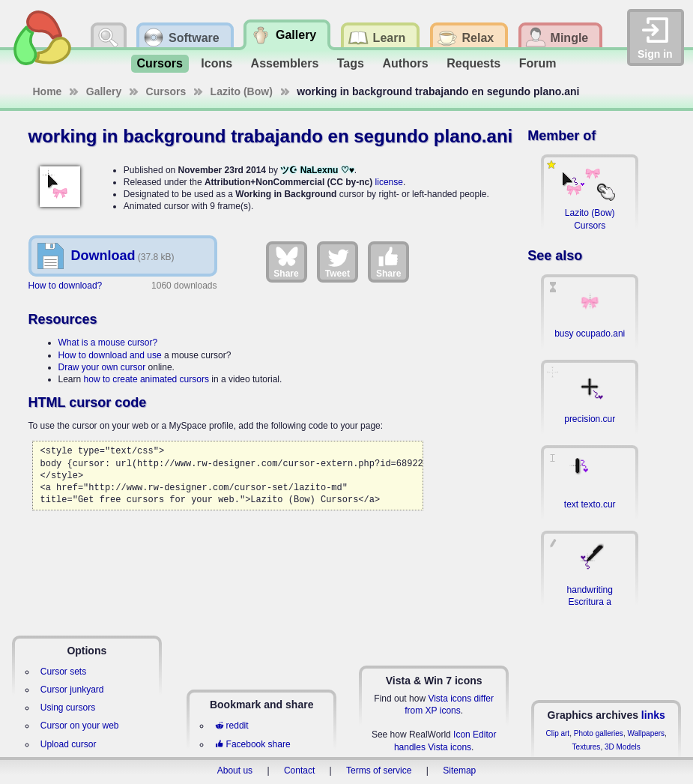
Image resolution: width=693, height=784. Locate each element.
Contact (299, 771)
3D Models (623, 747)
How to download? (66, 286)
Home (48, 91)
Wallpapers (646, 733)
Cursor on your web (80, 726)
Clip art (557, 733)
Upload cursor (69, 744)
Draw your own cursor (102, 367)
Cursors (160, 63)
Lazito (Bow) (242, 91)
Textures (587, 747)
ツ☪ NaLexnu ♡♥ (317, 170)
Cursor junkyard (72, 690)
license (389, 182)
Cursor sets (63, 672)
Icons (217, 63)
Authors (405, 63)
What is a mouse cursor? (108, 343)
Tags (351, 63)
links (653, 715)
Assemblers (285, 63)
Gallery (104, 91)
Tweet (338, 262)
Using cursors (68, 708)
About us (235, 771)
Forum (538, 63)
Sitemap (459, 771)
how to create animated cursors (146, 379)
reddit (231, 726)
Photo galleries (599, 733)
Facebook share (252, 744)
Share (286, 262)
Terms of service (379, 771)
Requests (473, 63)
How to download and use (110, 355)
